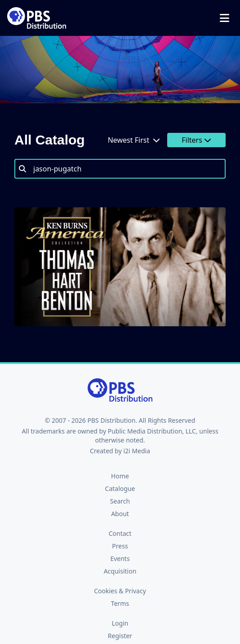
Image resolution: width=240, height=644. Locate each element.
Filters (196, 140)
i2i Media (137, 451)
